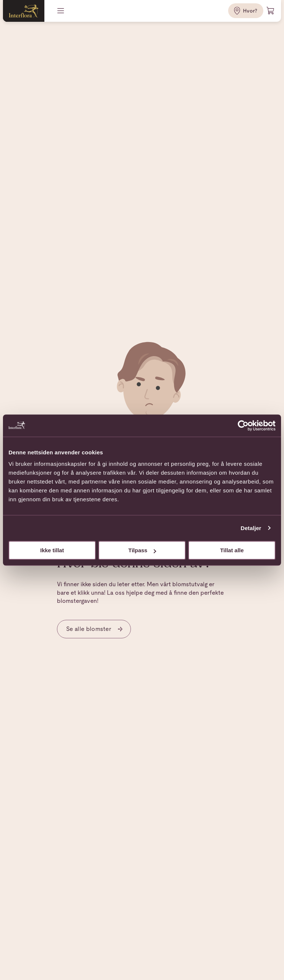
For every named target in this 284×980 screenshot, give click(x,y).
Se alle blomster (95, 629)
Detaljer (251, 528)
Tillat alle (232, 550)
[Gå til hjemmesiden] (24, 11)
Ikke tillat (52, 550)
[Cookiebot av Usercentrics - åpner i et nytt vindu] (243, 426)
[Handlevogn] (271, 11)
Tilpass (142, 550)
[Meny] (61, 11)
